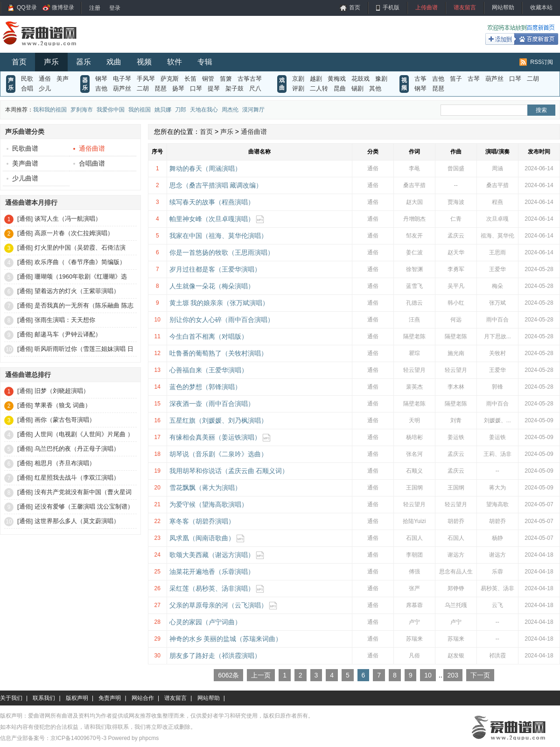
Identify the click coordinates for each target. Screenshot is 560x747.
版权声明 (77, 698)
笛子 (456, 79)
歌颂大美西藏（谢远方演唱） (212, 555)
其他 (375, 88)
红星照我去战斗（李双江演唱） (77, 478)
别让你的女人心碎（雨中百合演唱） (222, 320)
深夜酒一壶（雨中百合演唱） (212, 404)
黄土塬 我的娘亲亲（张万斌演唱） (219, 303)
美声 (63, 79)
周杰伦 (230, 110)
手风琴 (146, 79)
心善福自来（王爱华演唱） (209, 370)
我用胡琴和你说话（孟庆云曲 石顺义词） (229, 471)
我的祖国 (140, 110)
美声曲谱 (22, 163)
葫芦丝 (122, 88)
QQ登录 (27, 7)
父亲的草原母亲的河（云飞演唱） (218, 605)
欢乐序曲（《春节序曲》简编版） (80, 262)
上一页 (261, 675)
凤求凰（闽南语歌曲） (202, 538)
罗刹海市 (82, 110)
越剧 (316, 79)
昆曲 (340, 88)
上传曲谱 (427, 7)
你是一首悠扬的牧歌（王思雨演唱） (222, 252)
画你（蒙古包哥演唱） (65, 420)
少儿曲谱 (22, 178)
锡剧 (357, 88)
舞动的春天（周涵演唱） (205, 168)
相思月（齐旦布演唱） (65, 463)
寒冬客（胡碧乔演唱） (202, 521)
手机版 (391, 7)
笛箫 (226, 79)
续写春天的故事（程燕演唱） (212, 202)
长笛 (190, 79)
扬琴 (178, 88)
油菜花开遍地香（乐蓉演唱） (212, 572)
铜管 (208, 79)
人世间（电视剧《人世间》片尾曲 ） (84, 434)
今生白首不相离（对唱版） (209, 336)
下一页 (480, 675)
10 (428, 675)
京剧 (298, 79)
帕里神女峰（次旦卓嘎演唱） (212, 219)
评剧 (298, 88)
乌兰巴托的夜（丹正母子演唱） (77, 449)
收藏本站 (541, 7)
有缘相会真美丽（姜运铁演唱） (215, 437)
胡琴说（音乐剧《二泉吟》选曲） (218, 454)
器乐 (84, 62)
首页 (355, 7)
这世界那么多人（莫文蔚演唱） (77, 521)
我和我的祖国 (50, 110)
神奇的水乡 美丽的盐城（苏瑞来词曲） (226, 639)
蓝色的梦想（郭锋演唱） (205, 387)
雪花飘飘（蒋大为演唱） (205, 488)
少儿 (45, 88)
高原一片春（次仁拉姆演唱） (74, 233)
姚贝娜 (163, 110)
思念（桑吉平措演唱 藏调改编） (216, 185)
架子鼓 (234, 88)
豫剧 (381, 79)
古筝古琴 (250, 79)
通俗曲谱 (89, 148)
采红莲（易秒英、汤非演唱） (212, 588)
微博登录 (63, 7)
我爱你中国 (111, 110)
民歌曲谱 (22, 148)
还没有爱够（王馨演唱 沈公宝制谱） (84, 506)
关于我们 (11, 698)
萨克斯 (170, 79)
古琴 (474, 79)
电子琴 (122, 79)
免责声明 (110, 698)
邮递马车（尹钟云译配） (68, 334)
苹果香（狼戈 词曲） (63, 405)
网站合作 (143, 698)
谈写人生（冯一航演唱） (68, 219)
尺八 (255, 88)
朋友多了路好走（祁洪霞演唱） (215, 656)
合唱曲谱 (89, 163)
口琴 (196, 88)
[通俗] (25, 219)
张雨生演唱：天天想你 (65, 320)
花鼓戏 (360, 79)
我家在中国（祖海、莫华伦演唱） (218, 236)
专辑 (205, 62)
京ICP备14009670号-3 (78, 738)
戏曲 (114, 62)
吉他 (101, 88)
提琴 (214, 88)
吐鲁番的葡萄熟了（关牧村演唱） (218, 353)
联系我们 (44, 698)
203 (453, 675)
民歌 (27, 79)
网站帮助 (503, 7)
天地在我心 (204, 110)
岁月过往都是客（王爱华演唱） (215, 269)
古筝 (420, 79)
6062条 (228, 675)
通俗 (45, 79)
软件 (175, 62)
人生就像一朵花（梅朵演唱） (212, 286)
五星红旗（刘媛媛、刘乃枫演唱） (218, 420)
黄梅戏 (337, 79)
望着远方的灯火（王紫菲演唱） (77, 291)
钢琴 (101, 79)
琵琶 (161, 88)
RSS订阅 (542, 62)
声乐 (51, 62)
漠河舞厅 (253, 110)
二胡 (143, 88)
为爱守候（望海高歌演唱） (209, 504)
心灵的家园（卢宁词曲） (205, 622)
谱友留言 (465, 7)
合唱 (27, 88)
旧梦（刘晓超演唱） (62, 391)
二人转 (319, 88)
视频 (144, 62)
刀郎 (181, 110)
